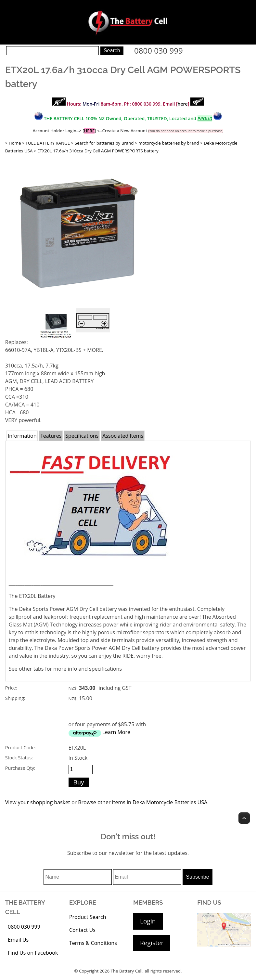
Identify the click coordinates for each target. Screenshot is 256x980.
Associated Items (123, 436)
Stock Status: (19, 758)
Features (51, 436)
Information (22, 436)
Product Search (88, 917)
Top (244, 818)
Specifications (82, 436)
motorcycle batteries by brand (169, 143)
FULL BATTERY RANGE (48, 143)
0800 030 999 (159, 51)
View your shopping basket (38, 802)
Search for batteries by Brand (104, 143)
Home (15, 143)
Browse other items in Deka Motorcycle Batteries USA (143, 802)
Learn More (116, 732)
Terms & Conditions (93, 943)
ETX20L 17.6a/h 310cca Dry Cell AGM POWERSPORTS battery (98, 151)
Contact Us (82, 930)
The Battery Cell (127, 971)
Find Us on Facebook (33, 953)
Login (148, 921)
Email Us (18, 940)
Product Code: (21, 748)
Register (152, 943)
